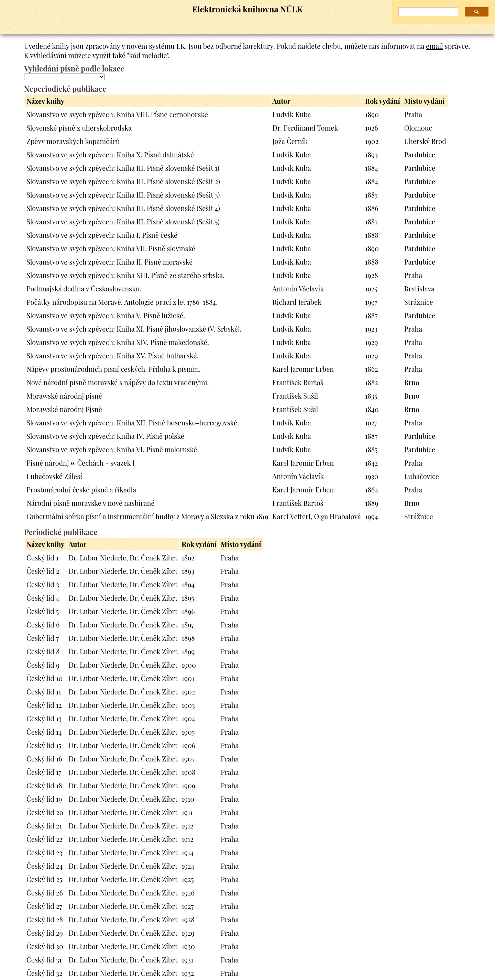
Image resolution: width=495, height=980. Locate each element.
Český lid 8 (43, 651)
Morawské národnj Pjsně (64, 409)
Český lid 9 (43, 665)
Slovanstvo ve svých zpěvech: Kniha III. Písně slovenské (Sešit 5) (123, 221)
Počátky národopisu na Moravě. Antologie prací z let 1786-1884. (122, 302)
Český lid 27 (44, 906)
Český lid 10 (45, 678)
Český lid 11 (44, 692)
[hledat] (426, 12)
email (434, 46)
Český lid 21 (44, 826)
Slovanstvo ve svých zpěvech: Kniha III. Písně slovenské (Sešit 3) (123, 195)
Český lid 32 (45, 973)
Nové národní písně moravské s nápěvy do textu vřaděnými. (118, 382)
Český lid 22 (45, 839)
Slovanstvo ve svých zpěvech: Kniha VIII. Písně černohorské (117, 114)
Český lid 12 (44, 705)
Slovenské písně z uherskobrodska (79, 128)
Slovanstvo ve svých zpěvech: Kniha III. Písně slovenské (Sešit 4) (123, 208)
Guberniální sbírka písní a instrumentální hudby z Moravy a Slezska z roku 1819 (147, 516)
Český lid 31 (44, 960)
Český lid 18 (44, 785)
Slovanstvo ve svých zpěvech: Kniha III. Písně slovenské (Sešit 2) (123, 181)
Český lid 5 (43, 611)
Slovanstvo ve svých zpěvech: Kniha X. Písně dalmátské (110, 154)
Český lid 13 (44, 718)
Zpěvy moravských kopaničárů (73, 141)
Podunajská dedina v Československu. (84, 288)
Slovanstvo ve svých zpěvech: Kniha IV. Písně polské (105, 436)
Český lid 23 (45, 852)
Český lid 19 (44, 799)
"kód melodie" (147, 55)
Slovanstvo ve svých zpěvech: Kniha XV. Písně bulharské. (113, 355)
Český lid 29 (45, 933)
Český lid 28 (45, 919)
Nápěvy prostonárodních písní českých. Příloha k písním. (114, 369)
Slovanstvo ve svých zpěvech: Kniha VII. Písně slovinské (111, 248)
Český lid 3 (43, 584)
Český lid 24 (45, 866)
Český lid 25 (44, 879)
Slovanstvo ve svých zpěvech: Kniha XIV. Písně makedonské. (118, 342)
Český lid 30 (45, 946)
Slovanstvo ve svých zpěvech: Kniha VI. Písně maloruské (112, 449)
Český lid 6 (43, 625)
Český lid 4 (43, 598)
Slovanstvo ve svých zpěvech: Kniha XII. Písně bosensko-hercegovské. (133, 422)
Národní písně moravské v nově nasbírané (91, 503)
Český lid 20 (45, 812)
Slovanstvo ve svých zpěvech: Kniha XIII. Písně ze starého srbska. (125, 275)
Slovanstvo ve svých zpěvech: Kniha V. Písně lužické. (106, 315)
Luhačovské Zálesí (54, 476)
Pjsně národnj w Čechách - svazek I (81, 463)
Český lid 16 (44, 759)
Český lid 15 (44, 745)
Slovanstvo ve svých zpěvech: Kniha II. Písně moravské (109, 262)
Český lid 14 (44, 732)
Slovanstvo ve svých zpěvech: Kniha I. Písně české (102, 235)
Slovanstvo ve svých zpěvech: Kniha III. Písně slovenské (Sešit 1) (123, 168)
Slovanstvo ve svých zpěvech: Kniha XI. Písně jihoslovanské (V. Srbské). (134, 329)
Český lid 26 (45, 893)
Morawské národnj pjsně (64, 396)
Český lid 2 (43, 571)
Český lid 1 (42, 558)
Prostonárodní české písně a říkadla (81, 489)
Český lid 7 (43, 638)
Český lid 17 (44, 772)
